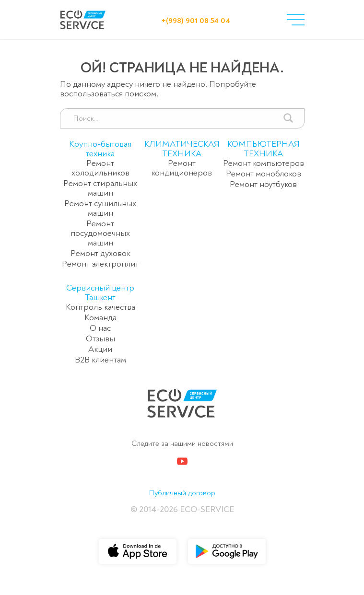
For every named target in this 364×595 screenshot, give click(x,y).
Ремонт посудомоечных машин (100, 233)
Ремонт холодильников (100, 168)
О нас (100, 328)
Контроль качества (100, 307)
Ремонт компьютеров (264, 163)
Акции (100, 349)
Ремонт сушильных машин (100, 208)
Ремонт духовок (100, 253)
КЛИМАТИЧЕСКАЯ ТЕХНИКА (182, 149)
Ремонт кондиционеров (182, 168)
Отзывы (100, 339)
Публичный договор (182, 493)
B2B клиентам (100, 360)
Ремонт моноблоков (264, 174)
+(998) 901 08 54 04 (196, 21)
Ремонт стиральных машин (100, 188)
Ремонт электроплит (100, 264)
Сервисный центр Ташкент (100, 293)
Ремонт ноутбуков (263, 184)
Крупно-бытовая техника (100, 149)
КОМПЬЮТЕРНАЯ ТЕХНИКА (264, 149)
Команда (100, 318)
